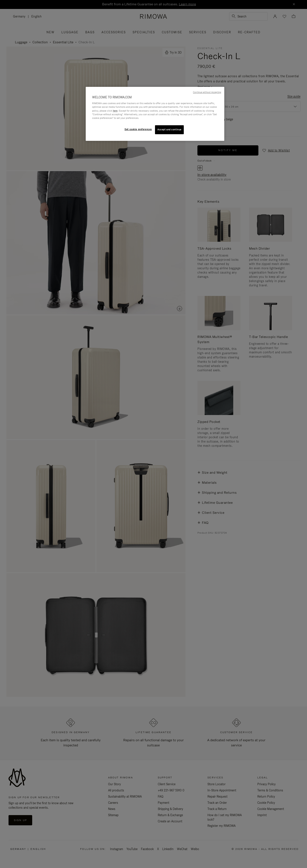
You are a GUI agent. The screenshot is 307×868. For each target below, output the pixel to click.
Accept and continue (169, 130)
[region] (155, 114)
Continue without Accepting (207, 92)
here (115, 111)
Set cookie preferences (138, 129)
